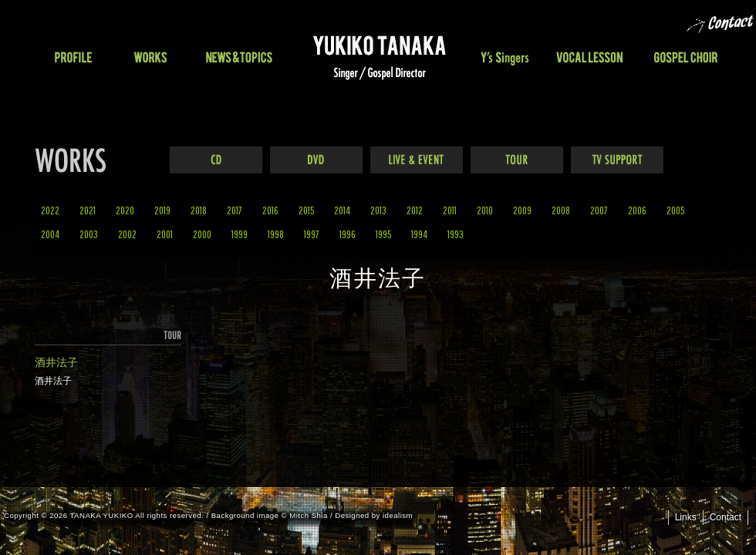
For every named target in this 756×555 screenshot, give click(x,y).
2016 (270, 210)
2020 (125, 210)
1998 (276, 234)
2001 (165, 234)
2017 (235, 210)
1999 (240, 234)
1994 (419, 234)
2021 (88, 210)
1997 (312, 234)
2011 (450, 210)
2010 (485, 210)
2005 (675, 210)
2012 (415, 210)
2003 (89, 234)
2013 (378, 210)
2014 (342, 210)
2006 (637, 210)
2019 (162, 210)
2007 (599, 210)
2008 (561, 210)
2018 (199, 210)
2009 (522, 210)
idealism (398, 515)
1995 (383, 234)
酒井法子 (56, 362)
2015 (306, 210)
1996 (348, 234)
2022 (50, 210)
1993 (456, 234)
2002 (127, 234)
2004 (50, 234)
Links (686, 517)
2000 (202, 234)
